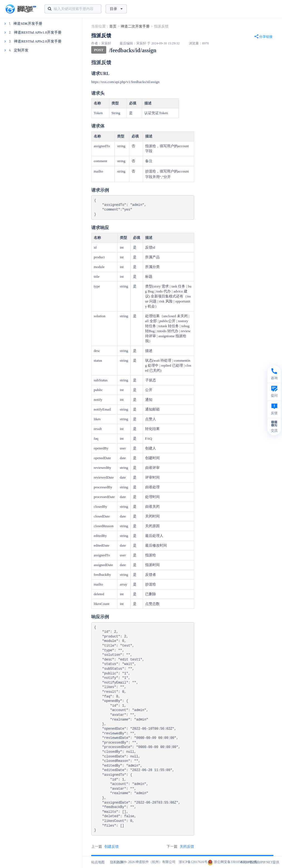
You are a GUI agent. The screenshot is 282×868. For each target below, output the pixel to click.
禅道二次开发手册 (135, 26)
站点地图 (98, 862)
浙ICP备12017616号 (193, 862)
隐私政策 (117, 862)
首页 (113, 26)
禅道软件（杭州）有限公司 (155, 862)
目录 (116, 9)
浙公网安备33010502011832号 (232, 862)
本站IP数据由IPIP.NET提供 (260, 862)
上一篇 (105, 847)
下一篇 (180, 847)
